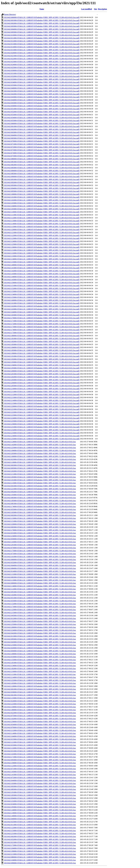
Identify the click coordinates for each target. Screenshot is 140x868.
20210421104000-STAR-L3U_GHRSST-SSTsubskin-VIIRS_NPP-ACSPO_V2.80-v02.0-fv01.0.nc (40, 860)
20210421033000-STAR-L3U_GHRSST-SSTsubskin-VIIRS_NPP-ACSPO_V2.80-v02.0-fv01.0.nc (40, 745)
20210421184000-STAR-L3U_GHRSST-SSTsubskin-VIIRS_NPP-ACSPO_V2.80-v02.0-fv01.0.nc (40, 450)
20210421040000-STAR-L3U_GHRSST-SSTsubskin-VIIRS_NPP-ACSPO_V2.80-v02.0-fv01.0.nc (40, 819)
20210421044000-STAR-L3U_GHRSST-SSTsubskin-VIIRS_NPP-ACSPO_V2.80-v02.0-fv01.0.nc (40, 780)
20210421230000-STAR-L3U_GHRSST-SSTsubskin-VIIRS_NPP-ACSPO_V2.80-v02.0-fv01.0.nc (40, 722)
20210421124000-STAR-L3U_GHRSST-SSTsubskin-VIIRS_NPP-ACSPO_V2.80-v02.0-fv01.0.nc (40, 442)
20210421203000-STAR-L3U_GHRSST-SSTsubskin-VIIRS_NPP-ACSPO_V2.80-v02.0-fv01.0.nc (40, 453)
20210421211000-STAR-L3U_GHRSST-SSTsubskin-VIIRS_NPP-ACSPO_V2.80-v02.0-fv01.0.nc (40, 474)
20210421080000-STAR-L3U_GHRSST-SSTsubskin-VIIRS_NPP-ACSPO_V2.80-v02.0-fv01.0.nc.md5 (42, 159)
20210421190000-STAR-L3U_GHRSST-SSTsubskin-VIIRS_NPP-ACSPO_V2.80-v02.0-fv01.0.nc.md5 (42, 353)
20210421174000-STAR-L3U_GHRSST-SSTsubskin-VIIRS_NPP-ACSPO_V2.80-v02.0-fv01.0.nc (40, 506)
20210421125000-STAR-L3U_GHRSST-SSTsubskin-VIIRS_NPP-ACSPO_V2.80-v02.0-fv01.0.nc (40, 610)
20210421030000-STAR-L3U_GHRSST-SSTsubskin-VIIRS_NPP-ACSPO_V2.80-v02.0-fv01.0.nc (40, 692)
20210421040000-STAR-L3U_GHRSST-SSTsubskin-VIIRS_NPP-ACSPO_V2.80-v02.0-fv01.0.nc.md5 (42, 88)
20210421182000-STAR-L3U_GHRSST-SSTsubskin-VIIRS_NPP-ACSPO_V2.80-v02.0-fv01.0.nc (40, 669)
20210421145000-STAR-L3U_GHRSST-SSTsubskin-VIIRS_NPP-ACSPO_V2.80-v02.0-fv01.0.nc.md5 (42, 280)
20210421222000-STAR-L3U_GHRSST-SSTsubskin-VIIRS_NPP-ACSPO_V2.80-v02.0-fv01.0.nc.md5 (42, 412)
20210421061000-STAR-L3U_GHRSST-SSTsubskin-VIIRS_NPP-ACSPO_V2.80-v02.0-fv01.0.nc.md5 (42, 126)
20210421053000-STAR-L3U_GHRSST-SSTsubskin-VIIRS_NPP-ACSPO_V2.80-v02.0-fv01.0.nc (40, 533)
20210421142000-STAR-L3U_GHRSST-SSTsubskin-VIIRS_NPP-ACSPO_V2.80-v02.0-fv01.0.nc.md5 (42, 271)
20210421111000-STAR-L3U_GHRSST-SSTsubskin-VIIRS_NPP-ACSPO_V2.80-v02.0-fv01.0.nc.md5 (42, 215)
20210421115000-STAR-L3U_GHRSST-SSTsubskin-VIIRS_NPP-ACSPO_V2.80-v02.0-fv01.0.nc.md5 (42, 227)
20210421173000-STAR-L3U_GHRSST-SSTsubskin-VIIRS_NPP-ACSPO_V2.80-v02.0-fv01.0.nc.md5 (42, 327)
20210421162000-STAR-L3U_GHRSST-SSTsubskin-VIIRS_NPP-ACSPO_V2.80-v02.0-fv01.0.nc (40, 719)
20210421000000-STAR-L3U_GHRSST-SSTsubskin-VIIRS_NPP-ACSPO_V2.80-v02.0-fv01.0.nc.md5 (42, 17)
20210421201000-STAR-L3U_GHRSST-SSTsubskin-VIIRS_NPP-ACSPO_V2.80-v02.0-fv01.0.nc (40, 545)
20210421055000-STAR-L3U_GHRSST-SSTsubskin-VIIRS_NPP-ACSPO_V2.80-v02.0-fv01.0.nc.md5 (42, 121)
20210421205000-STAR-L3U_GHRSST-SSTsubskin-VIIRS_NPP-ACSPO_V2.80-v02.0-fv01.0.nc (40, 795)
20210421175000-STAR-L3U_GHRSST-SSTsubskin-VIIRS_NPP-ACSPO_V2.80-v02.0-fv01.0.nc (40, 551)
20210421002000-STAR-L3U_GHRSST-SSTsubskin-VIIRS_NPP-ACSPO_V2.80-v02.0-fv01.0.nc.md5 (42, 23)
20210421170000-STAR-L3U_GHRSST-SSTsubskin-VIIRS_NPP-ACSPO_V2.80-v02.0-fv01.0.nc (40, 530)
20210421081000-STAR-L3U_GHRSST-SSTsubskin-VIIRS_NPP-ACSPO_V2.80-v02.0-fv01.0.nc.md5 (42, 162)
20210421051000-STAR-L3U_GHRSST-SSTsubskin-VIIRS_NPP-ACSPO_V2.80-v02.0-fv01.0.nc (40, 598)
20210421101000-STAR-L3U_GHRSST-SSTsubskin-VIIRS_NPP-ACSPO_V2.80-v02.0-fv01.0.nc (40, 480)
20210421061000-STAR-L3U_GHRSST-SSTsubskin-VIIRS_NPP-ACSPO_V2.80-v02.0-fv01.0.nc (40, 695)
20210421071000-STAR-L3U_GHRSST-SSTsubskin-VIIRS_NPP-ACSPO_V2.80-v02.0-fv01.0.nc (40, 769)
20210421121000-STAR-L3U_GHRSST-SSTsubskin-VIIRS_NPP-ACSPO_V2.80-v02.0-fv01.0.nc (40, 742)
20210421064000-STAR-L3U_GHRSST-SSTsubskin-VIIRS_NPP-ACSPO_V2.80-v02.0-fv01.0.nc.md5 (42, 135)
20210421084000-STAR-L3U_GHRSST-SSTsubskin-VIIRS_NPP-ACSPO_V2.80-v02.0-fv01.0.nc (40, 568)
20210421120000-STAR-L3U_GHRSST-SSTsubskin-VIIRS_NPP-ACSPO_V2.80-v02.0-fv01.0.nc (40, 686)
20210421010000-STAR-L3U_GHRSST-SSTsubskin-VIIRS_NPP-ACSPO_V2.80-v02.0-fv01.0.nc (40, 657)
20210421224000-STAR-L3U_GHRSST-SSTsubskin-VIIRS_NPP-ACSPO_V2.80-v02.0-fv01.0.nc (40, 630)
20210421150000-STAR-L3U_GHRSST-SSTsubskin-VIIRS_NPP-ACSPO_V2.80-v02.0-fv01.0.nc (40, 707)
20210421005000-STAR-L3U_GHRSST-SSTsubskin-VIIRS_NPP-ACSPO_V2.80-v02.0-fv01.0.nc (40, 468)
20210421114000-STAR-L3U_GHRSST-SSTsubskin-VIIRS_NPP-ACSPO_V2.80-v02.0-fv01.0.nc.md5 (42, 224)
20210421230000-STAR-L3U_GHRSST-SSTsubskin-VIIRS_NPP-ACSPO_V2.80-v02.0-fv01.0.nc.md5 (42, 424)
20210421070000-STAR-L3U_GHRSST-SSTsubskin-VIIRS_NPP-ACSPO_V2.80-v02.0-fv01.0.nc (40, 727)
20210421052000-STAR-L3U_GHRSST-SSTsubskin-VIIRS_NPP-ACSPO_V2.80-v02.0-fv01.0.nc (40, 839)
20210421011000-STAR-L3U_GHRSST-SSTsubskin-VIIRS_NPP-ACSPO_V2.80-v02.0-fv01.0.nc (40, 825)
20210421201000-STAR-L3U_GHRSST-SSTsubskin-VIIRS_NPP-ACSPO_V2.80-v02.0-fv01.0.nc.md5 (42, 374)
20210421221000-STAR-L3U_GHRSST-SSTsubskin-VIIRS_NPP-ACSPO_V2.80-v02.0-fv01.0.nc (40, 489)
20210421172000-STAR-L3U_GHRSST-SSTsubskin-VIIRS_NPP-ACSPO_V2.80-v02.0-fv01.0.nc (40, 845)
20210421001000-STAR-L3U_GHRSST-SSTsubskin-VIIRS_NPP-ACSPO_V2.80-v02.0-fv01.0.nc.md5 (42, 20)
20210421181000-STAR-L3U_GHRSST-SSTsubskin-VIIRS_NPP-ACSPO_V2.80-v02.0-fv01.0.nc (40, 663)
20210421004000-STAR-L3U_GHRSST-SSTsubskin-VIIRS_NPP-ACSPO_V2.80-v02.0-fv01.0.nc (40, 651)
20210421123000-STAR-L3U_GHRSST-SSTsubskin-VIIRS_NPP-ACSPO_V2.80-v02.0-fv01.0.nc (40, 766)
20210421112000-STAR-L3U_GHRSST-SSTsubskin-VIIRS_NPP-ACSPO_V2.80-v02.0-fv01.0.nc (40, 589)
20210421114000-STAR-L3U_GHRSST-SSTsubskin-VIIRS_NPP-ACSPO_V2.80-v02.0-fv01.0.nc (40, 733)
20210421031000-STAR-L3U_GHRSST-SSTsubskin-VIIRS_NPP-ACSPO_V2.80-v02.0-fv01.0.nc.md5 (42, 73)
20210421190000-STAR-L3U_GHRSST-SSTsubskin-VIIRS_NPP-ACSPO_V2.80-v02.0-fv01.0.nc (40, 851)
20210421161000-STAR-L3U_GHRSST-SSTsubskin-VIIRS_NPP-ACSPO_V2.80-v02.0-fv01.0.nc (40, 557)
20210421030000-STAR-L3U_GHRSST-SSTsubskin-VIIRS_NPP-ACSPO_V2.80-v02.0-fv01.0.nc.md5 (42, 70)
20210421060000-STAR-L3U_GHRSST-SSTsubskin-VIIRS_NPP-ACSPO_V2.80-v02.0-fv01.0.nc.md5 (42, 123)
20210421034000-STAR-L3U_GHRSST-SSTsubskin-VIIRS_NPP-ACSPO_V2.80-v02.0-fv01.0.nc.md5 (42, 82)
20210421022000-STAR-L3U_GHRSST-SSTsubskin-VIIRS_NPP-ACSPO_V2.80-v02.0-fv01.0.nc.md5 (42, 59)
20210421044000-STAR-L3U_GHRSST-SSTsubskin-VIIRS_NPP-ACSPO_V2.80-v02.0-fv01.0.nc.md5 (42, 100)
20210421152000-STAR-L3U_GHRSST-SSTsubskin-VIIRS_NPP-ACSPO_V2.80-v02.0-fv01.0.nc (40, 604)
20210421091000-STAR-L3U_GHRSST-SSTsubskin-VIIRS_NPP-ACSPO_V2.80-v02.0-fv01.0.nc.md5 (42, 179)
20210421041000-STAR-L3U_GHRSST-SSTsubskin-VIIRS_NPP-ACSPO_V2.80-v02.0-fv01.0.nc (40, 486)
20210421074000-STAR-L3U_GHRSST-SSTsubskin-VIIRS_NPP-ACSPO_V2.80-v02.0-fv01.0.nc (40, 548)
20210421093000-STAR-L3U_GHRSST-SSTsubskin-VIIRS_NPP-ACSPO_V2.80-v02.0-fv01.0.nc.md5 (42, 185)
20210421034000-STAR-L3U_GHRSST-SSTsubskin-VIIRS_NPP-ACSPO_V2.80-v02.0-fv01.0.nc (40, 804)
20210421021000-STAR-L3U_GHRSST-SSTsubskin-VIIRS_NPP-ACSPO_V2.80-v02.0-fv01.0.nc (40, 842)
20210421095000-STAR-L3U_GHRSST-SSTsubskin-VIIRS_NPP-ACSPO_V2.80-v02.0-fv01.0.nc (40, 639)
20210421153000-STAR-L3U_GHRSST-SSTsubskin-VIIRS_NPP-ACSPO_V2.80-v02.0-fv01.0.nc (40, 831)
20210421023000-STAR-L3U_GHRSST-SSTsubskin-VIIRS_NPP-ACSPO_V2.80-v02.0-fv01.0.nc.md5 (42, 62)
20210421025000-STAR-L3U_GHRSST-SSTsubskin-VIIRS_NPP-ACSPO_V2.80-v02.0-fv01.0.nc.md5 (42, 67)
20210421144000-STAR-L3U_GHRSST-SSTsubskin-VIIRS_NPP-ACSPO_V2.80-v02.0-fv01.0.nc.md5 (42, 277)
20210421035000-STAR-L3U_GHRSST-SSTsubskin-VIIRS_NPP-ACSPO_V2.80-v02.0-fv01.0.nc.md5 (42, 85)
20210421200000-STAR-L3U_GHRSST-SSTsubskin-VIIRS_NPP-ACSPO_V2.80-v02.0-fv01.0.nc (40, 627)
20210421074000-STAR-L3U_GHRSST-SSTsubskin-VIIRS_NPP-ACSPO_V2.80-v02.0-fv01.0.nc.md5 (42, 153)
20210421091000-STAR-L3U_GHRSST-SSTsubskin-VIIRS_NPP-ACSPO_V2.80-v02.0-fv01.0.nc (40, 592)
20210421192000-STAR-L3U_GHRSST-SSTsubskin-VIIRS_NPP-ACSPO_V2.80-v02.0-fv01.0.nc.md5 (42, 359)
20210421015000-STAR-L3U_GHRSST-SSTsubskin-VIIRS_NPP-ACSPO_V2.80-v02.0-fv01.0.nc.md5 (42, 50)
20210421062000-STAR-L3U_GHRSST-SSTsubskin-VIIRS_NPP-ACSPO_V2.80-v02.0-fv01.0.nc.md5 (42, 129)
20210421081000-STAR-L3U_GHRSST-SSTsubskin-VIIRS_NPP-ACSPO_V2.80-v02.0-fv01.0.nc (40, 504)
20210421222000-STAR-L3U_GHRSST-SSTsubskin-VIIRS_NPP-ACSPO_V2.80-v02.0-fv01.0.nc (40, 680)
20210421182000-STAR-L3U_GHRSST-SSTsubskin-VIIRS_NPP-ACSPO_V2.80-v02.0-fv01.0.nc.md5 (42, 341)
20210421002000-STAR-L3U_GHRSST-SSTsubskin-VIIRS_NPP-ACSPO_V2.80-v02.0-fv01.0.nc (40, 515)
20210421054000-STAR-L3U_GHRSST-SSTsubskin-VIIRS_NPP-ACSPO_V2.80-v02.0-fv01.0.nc (40, 724)
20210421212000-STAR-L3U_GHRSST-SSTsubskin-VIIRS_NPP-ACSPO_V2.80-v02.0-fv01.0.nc (40, 730)
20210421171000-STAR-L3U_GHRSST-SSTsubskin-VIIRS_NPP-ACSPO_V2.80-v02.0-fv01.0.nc (40, 757)
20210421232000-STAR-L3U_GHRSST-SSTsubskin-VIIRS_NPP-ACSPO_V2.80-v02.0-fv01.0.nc (40, 801)
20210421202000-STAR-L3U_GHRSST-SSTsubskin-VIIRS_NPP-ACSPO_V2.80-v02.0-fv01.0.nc (40, 471)
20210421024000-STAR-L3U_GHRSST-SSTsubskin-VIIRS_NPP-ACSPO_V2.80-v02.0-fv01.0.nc (40, 701)
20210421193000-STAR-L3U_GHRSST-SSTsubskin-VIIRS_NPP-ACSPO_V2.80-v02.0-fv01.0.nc (40, 495)
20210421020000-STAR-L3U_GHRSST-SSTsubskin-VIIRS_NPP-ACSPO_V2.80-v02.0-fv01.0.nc (40, 648)
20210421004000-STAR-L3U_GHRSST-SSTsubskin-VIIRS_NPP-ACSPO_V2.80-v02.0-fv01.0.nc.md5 (42, 29)
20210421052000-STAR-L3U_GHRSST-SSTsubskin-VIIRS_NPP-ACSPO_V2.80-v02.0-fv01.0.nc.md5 (42, 112)
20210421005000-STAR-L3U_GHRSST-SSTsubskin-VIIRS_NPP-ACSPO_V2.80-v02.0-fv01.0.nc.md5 (42, 32)
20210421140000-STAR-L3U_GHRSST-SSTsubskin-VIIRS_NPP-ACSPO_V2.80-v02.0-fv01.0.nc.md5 (42, 265)
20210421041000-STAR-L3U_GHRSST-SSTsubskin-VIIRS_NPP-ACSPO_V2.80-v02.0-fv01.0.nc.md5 (42, 91)
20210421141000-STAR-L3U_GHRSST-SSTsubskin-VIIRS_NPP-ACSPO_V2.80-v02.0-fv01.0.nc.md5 (42, 268)
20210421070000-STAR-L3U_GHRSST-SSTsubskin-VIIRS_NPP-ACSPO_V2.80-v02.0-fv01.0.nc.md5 (42, 141)
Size (96, 9)
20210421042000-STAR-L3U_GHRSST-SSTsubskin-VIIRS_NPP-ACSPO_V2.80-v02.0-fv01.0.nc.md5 (42, 94)
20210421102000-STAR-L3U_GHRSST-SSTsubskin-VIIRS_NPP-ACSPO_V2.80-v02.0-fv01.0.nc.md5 (42, 200)
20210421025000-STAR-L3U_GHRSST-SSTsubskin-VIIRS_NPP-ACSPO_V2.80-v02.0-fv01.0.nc (40, 822)
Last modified (87, 9)
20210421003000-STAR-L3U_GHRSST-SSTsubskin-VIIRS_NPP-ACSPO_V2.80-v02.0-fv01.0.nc (40, 786)
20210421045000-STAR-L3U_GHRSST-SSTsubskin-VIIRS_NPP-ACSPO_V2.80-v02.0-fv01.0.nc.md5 (42, 103)
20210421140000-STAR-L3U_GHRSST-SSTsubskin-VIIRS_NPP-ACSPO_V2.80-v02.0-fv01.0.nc (40, 816)
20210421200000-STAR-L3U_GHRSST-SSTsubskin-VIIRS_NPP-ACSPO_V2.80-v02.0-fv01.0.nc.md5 (42, 371)
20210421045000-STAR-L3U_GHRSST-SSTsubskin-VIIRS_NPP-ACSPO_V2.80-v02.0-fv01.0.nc (40, 615)
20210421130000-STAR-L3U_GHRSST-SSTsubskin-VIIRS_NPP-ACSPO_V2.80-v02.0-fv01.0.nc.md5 (42, 247)
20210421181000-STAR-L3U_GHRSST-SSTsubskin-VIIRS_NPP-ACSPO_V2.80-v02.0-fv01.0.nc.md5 (42, 339)
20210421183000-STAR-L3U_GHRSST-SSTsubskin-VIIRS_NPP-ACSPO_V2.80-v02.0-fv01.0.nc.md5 (42, 344)
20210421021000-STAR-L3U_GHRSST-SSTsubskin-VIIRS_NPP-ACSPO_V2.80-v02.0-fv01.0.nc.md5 (42, 56)
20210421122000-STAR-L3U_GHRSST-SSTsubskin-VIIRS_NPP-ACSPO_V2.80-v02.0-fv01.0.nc (40, 828)
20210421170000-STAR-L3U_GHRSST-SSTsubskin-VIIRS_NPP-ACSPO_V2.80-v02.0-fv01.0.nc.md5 (42, 318)
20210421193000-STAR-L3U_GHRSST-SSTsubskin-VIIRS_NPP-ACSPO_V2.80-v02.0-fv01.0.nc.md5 (42, 362)
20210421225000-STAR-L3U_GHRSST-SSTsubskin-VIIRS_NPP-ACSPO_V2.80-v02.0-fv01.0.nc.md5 (42, 421)
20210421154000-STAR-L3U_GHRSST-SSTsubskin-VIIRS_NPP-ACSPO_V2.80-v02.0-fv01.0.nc (40, 666)
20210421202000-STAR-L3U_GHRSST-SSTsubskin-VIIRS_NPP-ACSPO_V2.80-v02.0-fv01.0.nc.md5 (42, 377)
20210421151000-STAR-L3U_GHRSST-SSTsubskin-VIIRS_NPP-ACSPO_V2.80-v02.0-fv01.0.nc (40, 521)
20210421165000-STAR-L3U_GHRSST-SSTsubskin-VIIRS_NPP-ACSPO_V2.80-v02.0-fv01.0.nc (40, 512)
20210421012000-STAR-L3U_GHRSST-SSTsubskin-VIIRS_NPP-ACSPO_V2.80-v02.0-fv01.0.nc (40, 618)
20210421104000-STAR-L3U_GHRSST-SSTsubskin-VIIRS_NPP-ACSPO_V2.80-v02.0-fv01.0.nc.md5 (42, 206)
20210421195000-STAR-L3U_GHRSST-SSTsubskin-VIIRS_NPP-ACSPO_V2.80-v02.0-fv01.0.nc (40, 807)
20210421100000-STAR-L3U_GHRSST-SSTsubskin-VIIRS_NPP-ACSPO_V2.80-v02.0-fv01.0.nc (40, 654)
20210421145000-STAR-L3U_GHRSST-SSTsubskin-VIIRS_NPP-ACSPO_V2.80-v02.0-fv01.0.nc (40, 772)
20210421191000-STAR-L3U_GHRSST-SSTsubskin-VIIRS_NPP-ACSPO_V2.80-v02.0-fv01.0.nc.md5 (42, 356)
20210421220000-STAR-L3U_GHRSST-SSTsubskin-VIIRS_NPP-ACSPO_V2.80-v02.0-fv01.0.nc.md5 (42, 406)
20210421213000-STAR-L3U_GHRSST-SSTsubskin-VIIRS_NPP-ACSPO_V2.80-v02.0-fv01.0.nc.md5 (42, 397)
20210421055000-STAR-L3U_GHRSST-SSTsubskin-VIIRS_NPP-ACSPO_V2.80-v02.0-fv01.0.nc (40, 509)
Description (102, 9)
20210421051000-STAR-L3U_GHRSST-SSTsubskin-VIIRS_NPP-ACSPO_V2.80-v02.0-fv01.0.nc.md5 (42, 109)
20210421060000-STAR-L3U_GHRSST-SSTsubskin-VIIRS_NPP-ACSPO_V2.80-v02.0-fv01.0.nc (40, 559)
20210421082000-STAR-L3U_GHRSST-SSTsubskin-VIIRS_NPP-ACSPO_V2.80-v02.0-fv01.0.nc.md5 (42, 165)
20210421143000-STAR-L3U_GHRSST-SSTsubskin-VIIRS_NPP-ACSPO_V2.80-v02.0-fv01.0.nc (40, 542)
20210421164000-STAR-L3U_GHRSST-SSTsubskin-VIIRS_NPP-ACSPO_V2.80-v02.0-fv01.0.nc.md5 (42, 312)
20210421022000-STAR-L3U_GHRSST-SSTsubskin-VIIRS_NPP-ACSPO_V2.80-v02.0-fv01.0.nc (40, 713)
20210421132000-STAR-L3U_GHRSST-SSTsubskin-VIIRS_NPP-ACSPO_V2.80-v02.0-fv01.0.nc (40, 748)
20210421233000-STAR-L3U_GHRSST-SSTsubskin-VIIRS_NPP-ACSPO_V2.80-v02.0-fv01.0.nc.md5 (42, 433)
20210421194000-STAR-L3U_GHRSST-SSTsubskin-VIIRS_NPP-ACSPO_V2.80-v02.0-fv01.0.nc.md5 (42, 365)
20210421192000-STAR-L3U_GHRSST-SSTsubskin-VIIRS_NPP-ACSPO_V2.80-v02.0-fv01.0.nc (40, 621)
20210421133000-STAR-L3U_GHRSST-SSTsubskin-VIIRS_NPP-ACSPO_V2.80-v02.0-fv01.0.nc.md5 (42, 256)
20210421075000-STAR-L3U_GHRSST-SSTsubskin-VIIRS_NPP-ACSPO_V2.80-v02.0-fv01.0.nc (40, 716)
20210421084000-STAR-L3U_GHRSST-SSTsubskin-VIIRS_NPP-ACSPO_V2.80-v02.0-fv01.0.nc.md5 (42, 171)
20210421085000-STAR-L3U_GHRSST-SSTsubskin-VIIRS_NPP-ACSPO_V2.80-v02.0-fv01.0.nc (40, 789)
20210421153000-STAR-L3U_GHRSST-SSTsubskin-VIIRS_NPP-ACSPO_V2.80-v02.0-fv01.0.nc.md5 (42, 291)
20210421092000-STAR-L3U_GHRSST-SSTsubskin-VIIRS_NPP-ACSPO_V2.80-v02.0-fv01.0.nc (40, 492)
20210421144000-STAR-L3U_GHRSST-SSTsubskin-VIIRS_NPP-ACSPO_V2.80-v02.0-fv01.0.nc (40, 810)
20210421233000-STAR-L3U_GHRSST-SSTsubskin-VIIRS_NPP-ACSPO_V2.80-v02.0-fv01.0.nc (40, 645)
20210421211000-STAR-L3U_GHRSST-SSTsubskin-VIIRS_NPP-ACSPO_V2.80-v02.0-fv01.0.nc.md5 (42, 392)
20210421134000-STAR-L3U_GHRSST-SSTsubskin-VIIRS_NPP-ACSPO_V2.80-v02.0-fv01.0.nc (40, 586)
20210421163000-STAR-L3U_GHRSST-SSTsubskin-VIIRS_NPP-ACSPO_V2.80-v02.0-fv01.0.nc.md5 (42, 309)
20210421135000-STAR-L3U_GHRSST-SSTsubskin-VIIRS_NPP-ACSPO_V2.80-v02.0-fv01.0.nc (40, 698)
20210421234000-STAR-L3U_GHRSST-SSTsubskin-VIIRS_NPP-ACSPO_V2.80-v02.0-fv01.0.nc (40, 536)
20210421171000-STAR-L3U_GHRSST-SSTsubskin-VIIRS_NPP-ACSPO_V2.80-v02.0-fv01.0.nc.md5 (42, 321)
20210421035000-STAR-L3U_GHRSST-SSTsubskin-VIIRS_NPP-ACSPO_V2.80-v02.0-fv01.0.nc (40, 601)
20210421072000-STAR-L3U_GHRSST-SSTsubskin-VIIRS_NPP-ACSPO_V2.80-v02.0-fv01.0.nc (40, 778)
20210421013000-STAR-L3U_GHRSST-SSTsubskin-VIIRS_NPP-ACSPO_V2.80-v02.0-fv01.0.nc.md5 (42, 44)
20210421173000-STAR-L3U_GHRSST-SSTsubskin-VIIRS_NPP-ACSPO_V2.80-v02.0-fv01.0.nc (40, 607)
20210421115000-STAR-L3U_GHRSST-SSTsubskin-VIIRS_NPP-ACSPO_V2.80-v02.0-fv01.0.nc (40, 483)
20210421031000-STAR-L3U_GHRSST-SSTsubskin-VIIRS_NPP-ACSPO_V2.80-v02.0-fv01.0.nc (40, 751)
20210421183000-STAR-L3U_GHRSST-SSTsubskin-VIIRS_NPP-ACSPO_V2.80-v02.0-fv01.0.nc (40, 477)
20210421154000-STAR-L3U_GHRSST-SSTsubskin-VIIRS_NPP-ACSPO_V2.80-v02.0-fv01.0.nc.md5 (42, 294)
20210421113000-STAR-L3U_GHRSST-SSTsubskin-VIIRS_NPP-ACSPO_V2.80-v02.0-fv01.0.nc (40, 580)
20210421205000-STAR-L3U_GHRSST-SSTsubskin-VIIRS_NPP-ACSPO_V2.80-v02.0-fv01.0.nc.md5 (42, 386)
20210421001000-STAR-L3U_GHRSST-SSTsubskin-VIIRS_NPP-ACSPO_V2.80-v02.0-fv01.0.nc (40, 689)
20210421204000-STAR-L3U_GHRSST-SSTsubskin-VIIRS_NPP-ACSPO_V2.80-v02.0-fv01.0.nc (40, 848)
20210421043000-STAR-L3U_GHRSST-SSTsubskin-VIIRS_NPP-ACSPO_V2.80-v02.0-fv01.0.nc (40, 642)
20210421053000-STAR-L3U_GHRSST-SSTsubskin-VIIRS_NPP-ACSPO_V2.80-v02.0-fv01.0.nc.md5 (42, 115)
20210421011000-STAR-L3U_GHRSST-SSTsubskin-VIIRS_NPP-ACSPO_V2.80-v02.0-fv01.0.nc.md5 (42, 38)
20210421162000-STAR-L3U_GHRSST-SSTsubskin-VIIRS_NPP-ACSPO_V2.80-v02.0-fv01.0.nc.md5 (42, 306)
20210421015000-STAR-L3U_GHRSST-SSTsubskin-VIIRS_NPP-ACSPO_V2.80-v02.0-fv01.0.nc (40, 739)
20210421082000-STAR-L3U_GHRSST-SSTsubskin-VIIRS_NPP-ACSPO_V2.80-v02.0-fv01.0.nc (40, 577)
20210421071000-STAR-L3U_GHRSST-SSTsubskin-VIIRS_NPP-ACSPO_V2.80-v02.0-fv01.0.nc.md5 (42, 144)
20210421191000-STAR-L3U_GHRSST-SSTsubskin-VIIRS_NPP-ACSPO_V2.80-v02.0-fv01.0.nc (40, 792)
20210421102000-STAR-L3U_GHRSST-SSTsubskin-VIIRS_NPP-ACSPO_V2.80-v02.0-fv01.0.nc (40, 595)
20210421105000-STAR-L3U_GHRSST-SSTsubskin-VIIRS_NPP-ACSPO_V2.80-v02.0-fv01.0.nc (40, 683)
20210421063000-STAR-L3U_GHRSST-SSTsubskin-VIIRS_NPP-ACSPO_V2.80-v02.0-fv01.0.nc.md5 (42, 132)
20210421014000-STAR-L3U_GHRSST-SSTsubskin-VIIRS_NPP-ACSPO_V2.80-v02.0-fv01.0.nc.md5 (42, 47)
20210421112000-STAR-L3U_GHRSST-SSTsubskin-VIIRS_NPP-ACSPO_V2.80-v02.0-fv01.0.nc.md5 (42, 218)
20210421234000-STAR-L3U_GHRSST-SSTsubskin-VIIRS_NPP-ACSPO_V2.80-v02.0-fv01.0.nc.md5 (42, 436)
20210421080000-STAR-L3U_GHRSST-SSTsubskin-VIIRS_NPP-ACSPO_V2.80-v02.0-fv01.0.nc (40, 857)
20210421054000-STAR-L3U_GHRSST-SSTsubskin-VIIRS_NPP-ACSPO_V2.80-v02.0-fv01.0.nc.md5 (42, 118)
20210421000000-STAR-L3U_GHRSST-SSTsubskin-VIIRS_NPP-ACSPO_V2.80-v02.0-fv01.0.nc (40, 583)
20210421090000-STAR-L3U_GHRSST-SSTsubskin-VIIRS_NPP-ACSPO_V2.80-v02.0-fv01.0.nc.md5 (42, 176)
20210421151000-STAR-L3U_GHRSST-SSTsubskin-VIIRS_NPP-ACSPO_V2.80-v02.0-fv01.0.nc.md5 (42, 285)
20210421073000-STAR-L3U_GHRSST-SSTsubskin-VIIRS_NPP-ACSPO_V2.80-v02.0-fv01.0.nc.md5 (42, 150)
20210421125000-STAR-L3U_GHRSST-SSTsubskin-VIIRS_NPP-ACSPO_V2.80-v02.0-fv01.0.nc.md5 (42, 244)
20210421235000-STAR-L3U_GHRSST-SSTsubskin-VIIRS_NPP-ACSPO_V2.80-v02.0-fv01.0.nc (40, 624)
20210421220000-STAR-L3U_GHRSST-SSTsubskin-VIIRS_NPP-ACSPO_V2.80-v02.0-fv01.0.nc (40, 524)
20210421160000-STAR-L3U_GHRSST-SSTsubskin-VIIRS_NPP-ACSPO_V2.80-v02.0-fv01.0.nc (40, 456)
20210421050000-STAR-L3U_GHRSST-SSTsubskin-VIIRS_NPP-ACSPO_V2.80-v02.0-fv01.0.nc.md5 (42, 106)
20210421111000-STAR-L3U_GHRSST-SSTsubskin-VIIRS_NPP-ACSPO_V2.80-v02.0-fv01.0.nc (40, 674)
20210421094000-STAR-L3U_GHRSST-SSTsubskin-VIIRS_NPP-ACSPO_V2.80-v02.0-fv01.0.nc (40, 798)
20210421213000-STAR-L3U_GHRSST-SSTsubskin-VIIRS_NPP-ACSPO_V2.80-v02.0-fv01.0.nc (40, 854)
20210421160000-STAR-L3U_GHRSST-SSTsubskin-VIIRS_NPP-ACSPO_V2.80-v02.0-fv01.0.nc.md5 (42, 300)
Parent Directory (10, 14)
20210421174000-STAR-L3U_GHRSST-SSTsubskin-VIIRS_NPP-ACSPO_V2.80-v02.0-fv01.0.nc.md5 (42, 330)
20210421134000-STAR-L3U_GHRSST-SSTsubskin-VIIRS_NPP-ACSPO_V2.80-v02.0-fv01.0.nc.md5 (42, 259)
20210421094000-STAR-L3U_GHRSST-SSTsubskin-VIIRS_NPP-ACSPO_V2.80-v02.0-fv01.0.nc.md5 (42, 188)
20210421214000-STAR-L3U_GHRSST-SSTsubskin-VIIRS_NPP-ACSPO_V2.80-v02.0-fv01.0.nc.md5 (42, 400)
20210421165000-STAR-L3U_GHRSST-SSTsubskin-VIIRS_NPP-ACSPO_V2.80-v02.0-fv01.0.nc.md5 (42, 315)
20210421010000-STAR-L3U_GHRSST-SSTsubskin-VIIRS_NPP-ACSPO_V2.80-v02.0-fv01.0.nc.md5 (42, 35)
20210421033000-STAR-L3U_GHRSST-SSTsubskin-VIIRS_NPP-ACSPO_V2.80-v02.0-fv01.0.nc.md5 (42, 79)
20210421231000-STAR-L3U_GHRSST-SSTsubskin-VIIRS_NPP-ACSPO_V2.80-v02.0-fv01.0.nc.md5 (42, 427)
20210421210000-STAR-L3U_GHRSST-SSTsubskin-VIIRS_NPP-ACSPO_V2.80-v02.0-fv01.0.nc (40, 671)
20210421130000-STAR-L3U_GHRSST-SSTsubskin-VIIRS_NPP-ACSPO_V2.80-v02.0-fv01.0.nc (40, 813)
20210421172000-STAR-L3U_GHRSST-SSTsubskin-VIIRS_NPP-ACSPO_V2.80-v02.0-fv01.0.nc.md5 (42, 324)
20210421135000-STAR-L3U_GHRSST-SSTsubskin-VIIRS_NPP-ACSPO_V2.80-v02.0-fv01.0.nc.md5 (42, 262)
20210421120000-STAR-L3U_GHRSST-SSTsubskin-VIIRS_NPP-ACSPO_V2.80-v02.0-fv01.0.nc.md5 (42, 230)
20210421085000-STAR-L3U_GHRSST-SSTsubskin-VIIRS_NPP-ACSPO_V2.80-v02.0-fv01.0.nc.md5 (42, 174)
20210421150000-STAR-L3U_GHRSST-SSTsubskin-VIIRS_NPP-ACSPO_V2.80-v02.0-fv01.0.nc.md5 (42, 283)
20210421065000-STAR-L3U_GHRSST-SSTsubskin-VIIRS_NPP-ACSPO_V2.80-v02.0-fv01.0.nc (40, 527)
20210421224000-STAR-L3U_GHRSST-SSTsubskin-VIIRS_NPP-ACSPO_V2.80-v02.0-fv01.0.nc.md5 (42, 418)
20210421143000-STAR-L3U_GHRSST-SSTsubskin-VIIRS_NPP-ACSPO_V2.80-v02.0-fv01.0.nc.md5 (42, 274)
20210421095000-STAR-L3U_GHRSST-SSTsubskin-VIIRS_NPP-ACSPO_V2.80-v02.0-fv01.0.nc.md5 (42, 191)
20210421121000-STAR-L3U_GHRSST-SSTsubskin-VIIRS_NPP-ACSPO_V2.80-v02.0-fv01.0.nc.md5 (42, 232)
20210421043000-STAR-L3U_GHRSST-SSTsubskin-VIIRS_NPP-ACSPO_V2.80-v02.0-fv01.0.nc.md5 (42, 97)
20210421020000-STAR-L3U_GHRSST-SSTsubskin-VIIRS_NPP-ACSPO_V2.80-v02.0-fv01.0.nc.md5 (42, 53)
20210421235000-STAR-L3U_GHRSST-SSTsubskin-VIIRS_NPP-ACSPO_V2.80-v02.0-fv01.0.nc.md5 (42, 439)
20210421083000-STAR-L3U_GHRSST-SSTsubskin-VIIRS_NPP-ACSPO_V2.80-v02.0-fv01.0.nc (40, 498)
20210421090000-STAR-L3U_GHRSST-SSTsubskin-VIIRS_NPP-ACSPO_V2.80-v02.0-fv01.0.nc (40, 863)
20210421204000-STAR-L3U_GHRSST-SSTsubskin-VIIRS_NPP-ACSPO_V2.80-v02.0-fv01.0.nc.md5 (42, 383)
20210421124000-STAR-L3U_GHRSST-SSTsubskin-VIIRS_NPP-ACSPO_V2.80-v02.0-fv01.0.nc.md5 (42, 241)
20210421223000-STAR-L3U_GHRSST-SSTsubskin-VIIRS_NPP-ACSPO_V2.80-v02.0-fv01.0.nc (40, 704)
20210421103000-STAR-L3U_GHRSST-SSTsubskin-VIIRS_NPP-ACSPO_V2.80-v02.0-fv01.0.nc (40, 783)
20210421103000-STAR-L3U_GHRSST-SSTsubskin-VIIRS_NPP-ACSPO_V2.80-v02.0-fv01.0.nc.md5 (42, 203)
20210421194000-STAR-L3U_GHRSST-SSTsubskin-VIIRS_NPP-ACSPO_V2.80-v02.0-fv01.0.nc (40, 763)
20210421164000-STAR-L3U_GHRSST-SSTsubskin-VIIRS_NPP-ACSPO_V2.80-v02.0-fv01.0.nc (40, 736)
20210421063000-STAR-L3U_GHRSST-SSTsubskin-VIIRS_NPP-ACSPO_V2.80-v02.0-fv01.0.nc (40, 465)
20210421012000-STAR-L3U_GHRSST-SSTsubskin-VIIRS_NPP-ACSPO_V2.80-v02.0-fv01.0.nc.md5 (42, 41)
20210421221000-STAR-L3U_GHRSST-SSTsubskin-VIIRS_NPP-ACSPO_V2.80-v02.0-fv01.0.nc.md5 (42, 409)
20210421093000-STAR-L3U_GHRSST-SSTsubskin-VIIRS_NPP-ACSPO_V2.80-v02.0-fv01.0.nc (40, 760)
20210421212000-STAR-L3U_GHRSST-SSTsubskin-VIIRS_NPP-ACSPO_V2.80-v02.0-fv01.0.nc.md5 (42, 395)
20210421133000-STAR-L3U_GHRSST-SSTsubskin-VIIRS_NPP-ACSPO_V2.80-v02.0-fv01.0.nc (40, 518)
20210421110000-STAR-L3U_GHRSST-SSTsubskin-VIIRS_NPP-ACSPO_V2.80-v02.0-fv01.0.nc (40, 462)
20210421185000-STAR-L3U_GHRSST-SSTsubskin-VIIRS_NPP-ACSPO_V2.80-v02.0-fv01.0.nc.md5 (42, 350)
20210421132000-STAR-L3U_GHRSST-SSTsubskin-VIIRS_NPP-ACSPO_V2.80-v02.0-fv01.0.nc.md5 (42, 253)
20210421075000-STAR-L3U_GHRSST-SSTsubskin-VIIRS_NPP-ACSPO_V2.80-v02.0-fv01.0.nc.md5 (42, 156)
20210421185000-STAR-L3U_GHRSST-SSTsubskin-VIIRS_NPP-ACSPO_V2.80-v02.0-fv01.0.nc (40, 501)
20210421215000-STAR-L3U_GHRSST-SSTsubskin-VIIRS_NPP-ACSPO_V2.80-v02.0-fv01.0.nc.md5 (42, 403)
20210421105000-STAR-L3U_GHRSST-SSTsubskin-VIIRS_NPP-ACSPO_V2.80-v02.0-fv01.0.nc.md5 (42, 209)
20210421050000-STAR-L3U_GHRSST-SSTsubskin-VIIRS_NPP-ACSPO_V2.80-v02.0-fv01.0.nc (40, 539)
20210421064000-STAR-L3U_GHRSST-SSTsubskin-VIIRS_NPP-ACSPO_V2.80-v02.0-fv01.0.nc (40, 565)
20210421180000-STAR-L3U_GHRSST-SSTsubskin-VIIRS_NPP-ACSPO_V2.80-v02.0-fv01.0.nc (40, 710)
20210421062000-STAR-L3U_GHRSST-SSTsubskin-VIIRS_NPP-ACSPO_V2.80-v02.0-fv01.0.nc (40, 836)
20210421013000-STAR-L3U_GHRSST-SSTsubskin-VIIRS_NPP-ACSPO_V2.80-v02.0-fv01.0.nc (40, 636)
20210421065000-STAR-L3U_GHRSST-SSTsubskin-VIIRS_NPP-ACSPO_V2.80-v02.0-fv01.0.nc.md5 (42, 138)
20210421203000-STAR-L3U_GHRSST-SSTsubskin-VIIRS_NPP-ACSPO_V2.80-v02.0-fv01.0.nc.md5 (42, 380)
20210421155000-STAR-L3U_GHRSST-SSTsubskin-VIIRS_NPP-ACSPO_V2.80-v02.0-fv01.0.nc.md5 (42, 297)
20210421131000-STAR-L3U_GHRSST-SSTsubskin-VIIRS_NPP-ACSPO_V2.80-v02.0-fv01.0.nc (40, 574)
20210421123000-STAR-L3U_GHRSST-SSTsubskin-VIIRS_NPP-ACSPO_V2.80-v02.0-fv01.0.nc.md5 (42, 238)
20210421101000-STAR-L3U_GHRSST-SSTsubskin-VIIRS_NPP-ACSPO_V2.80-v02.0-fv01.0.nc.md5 (42, 197)
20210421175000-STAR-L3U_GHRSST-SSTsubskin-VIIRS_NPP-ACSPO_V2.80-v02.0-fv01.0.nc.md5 (42, 333)
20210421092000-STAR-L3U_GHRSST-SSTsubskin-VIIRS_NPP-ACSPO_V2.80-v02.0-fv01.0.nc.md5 (42, 182)
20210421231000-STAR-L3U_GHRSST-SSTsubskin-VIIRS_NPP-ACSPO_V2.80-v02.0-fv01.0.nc (40, 833)
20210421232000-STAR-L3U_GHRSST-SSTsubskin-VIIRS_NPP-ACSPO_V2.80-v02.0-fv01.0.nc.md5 (42, 430)
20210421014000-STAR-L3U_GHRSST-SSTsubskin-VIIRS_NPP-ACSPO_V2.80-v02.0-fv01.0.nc (40, 571)
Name (42, 9)
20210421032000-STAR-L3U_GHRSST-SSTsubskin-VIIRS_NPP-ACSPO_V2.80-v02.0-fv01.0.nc (40, 562)
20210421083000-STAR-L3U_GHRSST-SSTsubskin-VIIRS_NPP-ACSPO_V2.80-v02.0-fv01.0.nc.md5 (42, 168)
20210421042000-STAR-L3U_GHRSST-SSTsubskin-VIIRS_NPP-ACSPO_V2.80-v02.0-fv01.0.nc (40, 633)
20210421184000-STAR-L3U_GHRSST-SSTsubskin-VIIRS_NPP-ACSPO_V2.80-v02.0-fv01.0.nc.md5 (42, 347)
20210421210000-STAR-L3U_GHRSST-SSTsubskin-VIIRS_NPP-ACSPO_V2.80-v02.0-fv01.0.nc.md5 (42, 389)
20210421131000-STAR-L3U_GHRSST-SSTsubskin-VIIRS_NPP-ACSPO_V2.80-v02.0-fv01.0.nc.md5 (42, 250)
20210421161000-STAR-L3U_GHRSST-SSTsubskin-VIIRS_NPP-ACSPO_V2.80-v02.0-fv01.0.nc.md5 (42, 303)
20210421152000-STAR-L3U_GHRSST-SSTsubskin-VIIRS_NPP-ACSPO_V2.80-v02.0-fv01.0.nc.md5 (42, 288)
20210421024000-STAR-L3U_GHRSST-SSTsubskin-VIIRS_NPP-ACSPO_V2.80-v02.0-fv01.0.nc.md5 (42, 65)
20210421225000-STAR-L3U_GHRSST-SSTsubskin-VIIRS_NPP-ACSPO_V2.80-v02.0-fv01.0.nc (40, 448)
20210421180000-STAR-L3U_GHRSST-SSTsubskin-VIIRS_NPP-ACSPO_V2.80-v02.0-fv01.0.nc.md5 (42, 336)
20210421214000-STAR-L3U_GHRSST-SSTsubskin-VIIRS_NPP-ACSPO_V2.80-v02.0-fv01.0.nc (40, 677)
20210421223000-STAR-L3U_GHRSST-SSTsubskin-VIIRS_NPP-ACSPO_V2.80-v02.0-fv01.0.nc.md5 (42, 415)
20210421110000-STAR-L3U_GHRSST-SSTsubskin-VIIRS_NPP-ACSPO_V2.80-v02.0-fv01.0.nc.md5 (42, 212)
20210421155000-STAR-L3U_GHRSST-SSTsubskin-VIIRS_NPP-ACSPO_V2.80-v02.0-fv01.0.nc (40, 660)
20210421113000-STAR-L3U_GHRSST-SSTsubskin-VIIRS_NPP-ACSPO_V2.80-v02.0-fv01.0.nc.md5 (42, 221)
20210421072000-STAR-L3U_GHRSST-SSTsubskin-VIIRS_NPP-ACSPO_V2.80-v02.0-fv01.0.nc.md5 (42, 147)
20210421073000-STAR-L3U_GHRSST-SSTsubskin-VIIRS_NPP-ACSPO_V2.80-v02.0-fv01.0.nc (40, 554)
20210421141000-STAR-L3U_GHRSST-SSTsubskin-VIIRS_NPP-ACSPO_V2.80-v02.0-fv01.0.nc (40, 775)
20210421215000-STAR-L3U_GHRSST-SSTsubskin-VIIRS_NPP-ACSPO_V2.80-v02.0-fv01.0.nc (40, 613)
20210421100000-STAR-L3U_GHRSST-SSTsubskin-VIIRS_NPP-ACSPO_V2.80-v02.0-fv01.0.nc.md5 (42, 194)
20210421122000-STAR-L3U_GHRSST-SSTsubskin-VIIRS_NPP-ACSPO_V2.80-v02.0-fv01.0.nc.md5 (42, 235)
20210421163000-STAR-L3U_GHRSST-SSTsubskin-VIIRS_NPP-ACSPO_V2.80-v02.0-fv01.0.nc (40, 754)
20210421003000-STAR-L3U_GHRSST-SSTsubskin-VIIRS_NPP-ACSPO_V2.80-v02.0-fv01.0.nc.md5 (42, 26)
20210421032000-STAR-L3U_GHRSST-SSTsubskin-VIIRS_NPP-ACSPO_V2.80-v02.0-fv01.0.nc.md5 (42, 76)
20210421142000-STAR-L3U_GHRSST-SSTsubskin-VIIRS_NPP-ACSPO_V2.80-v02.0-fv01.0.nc (40, 445)
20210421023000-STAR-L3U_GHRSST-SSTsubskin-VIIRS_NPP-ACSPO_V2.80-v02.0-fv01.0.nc (40, 459)
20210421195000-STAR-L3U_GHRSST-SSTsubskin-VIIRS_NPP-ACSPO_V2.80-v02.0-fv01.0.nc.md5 (42, 368)
